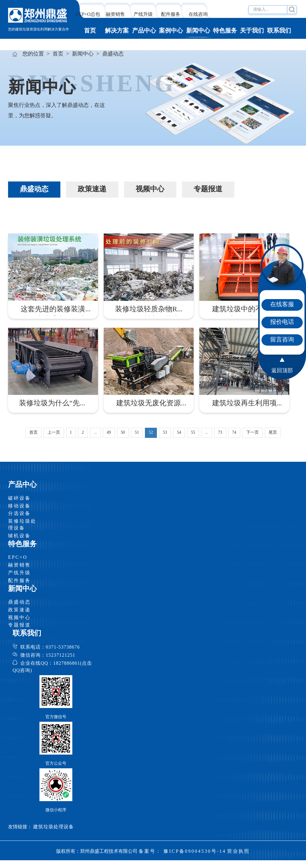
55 (193, 433)
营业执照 (238, 851)
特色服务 (225, 31)
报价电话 (282, 322)
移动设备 (19, 506)
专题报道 (19, 625)
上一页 (54, 433)
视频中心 (19, 618)
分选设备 (19, 514)
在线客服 (282, 305)
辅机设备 (19, 536)
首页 (90, 31)
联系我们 (279, 31)
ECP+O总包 (88, 14)
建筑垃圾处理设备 (53, 827)
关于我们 (252, 31)
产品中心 (144, 31)
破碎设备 (19, 498)
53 (165, 433)
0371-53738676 (63, 647)
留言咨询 (282, 340)
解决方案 (117, 31)
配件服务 (171, 14)
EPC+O (18, 557)
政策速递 (19, 610)
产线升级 (143, 14)
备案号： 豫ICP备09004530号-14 (182, 851)
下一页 (253, 433)
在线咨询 (198, 14)
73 (220, 433)
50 (123, 433)
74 (234, 433)
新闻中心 (198, 31)
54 (179, 433)
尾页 (273, 433)
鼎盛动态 (19, 602)
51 (137, 433)
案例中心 (171, 31)
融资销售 (115, 14)
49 (109, 433)
